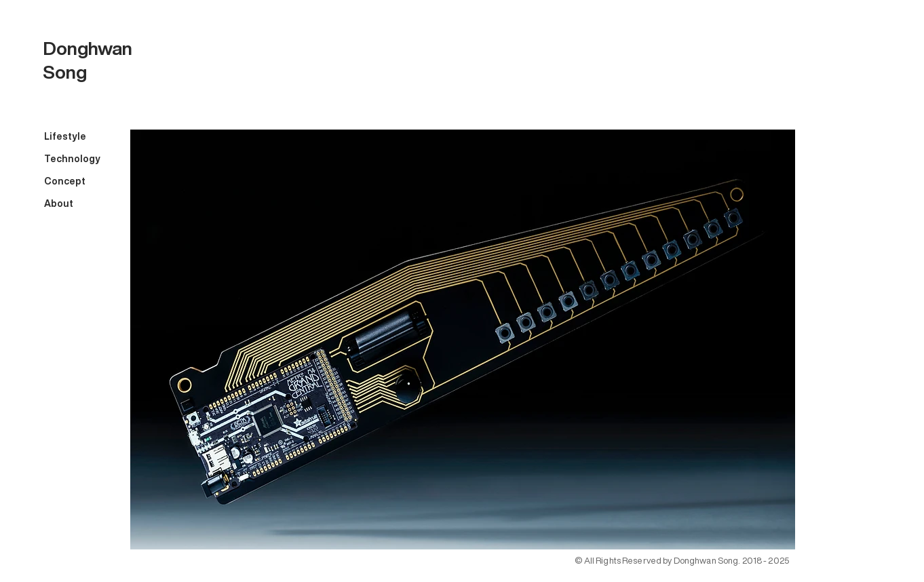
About (59, 203)
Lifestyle (65, 136)
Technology (72, 159)
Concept (65, 181)
